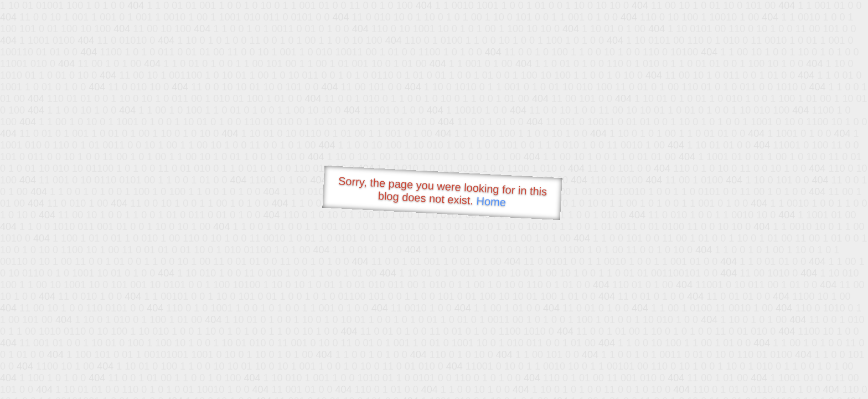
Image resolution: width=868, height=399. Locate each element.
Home (491, 201)
